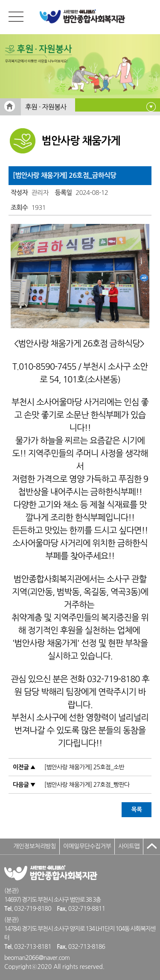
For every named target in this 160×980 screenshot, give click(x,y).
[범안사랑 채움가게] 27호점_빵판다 (87, 785)
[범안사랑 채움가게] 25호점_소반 (84, 767)
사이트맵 (129, 846)
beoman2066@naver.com (37, 958)
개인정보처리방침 (35, 846)
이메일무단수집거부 (87, 846)
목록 (137, 809)
